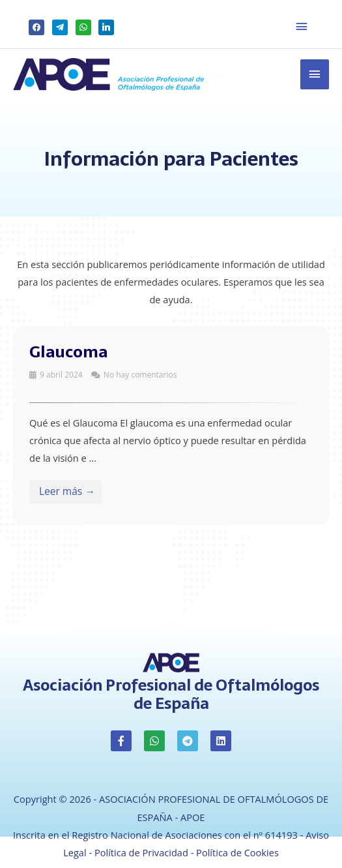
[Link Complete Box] (171, 426)
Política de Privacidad (141, 852)
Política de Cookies (237, 852)
